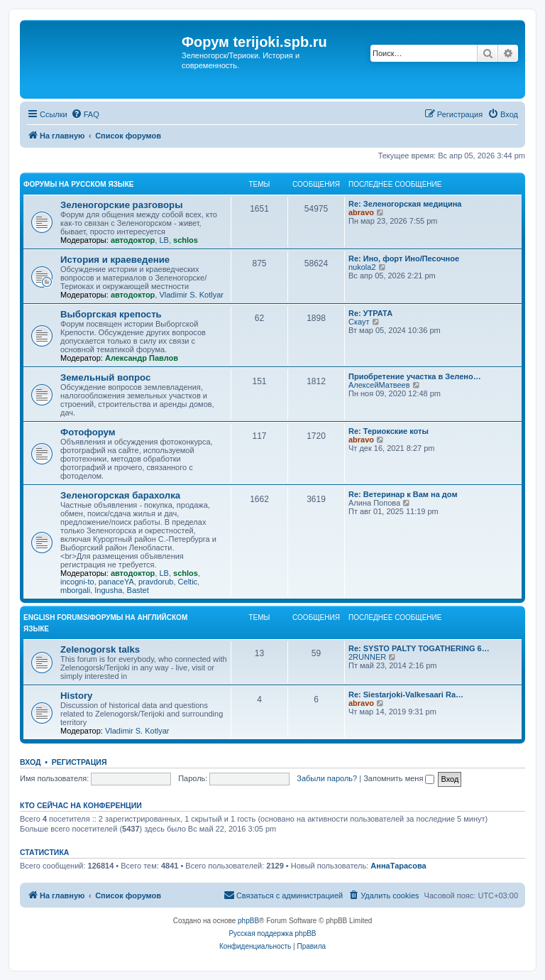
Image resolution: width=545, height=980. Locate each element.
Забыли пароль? (327, 778)
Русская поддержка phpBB (272, 933)
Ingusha (108, 590)
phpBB (248, 921)
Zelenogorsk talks (100, 649)
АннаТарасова (398, 866)
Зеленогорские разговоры (121, 205)
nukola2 (362, 267)
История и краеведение (115, 260)
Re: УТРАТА (370, 313)
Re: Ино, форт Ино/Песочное (404, 258)
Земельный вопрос (105, 377)
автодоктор (133, 240)
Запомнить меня (399, 778)
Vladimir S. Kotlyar (191, 295)
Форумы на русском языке (78, 184)
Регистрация (79, 762)
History (76, 696)
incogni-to (77, 582)
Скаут (359, 322)
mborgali (75, 590)
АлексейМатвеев (379, 385)
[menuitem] (85, 114)
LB (164, 240)
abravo (361, 212)
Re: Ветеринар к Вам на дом (403, 494)
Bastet (138, 590)
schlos (186, 240)
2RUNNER (367, 657)
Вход (30, 762)
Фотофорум (88, 432)
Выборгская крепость (111, 314)
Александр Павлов (142, 358)
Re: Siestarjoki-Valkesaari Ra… (406, 695)
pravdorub (156, 582)
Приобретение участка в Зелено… (415, 376)
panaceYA (116, 582)
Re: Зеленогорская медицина (405, 204)
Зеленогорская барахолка (120, 495)
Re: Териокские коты (389, 431)
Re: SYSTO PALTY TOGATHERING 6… (419, 648)
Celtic (188, 582)
